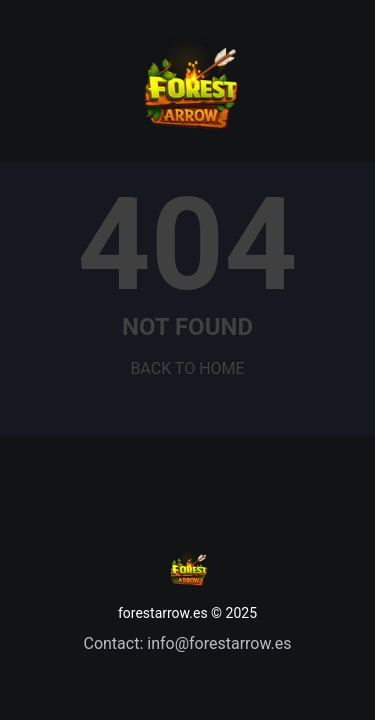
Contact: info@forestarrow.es (187, 643)
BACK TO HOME (187, 368)
